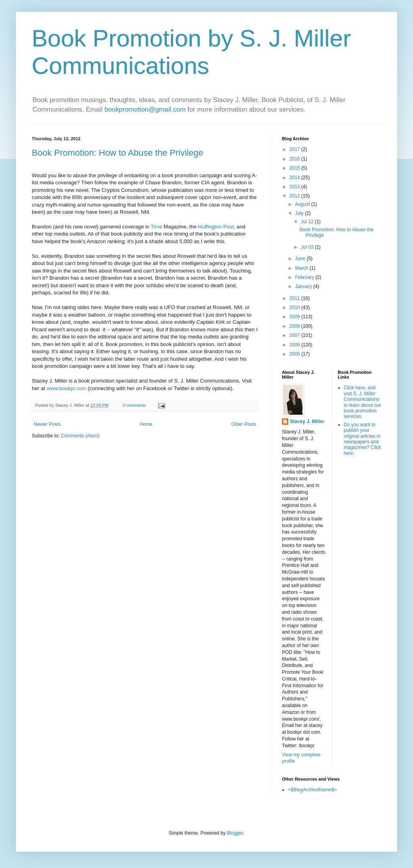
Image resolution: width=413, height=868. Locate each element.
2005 (295, 354)
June (301, 259)
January (304, 286)
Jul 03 (308, 247)
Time (157, 227)
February (305, 277)
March (302, 268)
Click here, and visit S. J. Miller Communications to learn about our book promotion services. (363, 402)
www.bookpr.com (66, 388)
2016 (295, 159)
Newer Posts (47, 424)
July (300, 213)
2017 (295, 149)
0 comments (134, 405)
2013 (295, 187)
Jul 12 (308, 222)
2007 (295, 335)
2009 (295, 317)
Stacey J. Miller (307, 421)
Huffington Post (216, 227)
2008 (295, 326)
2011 (295, 298)
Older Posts (244, 424)
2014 (295, 178)
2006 (295, 345)
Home (146, 424)
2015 (295, 168)
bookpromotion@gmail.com (145, 109)
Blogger (235, 833)
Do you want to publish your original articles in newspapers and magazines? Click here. (363, 439)
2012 (295, 196)
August (303, 204)
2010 (295, 307)
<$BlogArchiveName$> (312, 790)
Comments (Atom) (80, 436)
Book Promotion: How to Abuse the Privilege (118, 153)
